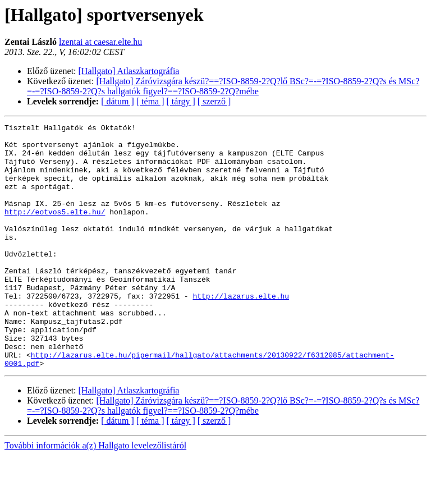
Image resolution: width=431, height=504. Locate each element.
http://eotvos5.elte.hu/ (55, 230)
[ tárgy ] (181, 101)
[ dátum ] (118, 101)
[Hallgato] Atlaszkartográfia (129, 71)
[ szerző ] (214, 101)
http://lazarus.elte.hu (241, 331)
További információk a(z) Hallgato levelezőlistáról (95, 494)
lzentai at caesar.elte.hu (100, 42)
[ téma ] (150, 101)
